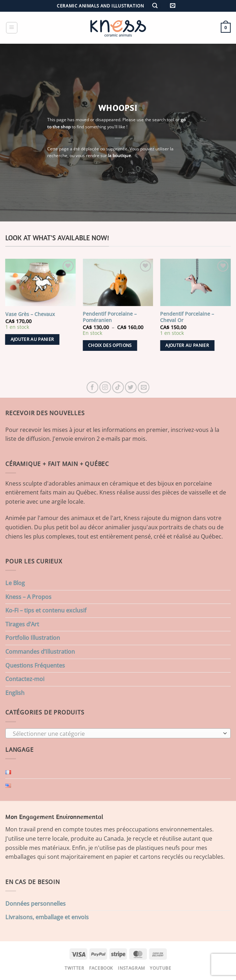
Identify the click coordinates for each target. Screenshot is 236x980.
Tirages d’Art (22, 624)
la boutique (119, 156)
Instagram (131, 968)
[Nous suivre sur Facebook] (92, 387)
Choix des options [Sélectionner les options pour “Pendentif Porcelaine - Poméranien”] (110, 345)
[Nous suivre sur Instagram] (105, 387)
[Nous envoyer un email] (144, 387)
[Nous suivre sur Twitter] (131, 387)
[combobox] (118, 733)
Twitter (74, 968)
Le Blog (15, 583)
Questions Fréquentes (35, 665)
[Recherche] (155, 6)
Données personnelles (35, 904)
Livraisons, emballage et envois (47, 917)
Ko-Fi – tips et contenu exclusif (46, 610)
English (15, 693)
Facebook (101, 968)
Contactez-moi (25, 679)
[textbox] (116, 734)
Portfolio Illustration (33, 638)
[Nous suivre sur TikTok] (118, 387)
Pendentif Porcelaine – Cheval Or (187, 317)
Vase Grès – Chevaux (30, 314)
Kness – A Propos (28, 597)
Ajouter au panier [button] (32, 339)
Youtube (160, 968)
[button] (173, 6)
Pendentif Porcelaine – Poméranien (110, 317)
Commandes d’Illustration (40, 652)
